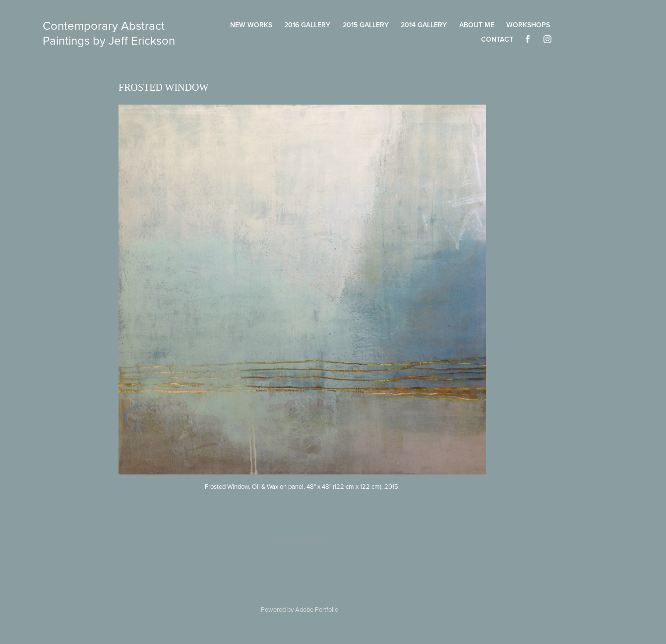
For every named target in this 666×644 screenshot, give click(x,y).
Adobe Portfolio (317, 609)
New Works (251, 25)
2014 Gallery (424, 25)
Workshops (528, 25)
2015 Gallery (366, 25)
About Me (477, 25)
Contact (497, 39)
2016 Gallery (307, 25)
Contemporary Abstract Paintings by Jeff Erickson (109, 33)
